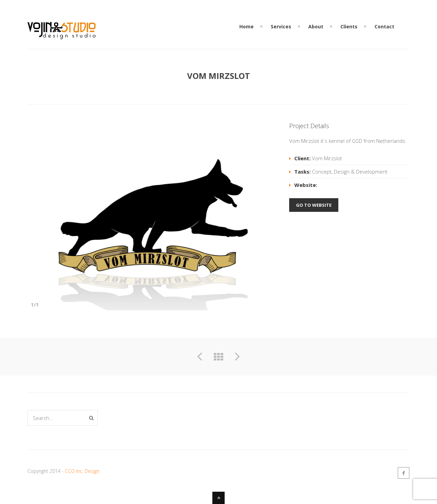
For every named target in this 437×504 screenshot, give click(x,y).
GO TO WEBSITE (314, 205)
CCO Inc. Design (82, 471)
